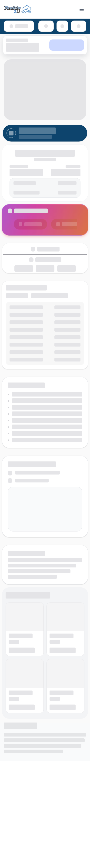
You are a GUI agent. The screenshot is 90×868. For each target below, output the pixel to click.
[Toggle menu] (82, 9)
